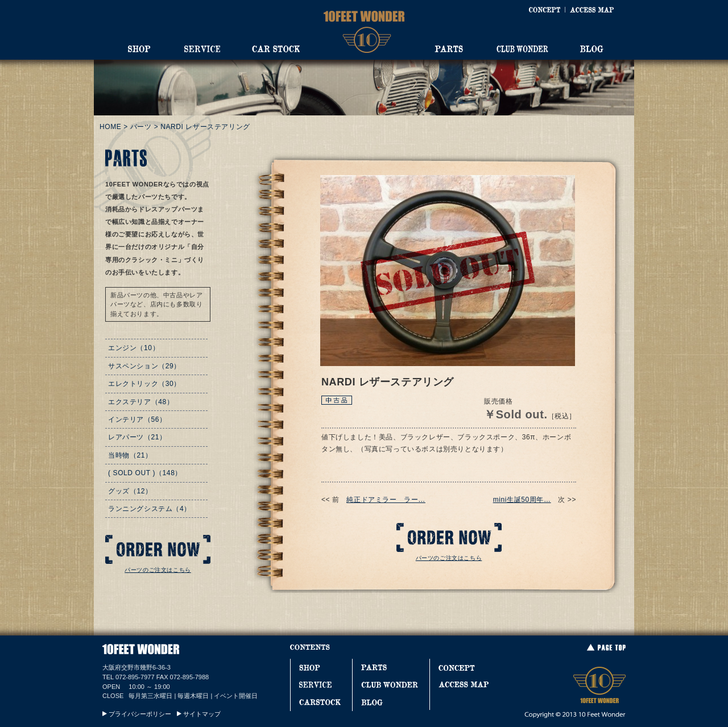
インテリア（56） (137, 419)
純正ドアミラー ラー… (386, 500)
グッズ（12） (130, 491)
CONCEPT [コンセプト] (544, 10)
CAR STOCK (276, 49)
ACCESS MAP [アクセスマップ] (592, 10)
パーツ (141, 127)
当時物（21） (130, 455)
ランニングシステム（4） (150, 509)
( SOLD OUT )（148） (145, 473)
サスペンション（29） (144, 366)
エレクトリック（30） (144, 384)
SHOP (139, 49)
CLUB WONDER (522, 49)
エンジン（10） (134, 348)
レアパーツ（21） (137, 437)
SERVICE (202, 49)
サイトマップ (202, 714)
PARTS (449, 49)
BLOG (592, 49)
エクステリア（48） (141, 402)
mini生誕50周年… (522, 500)
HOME (110, 127)
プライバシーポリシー (140, 714)
